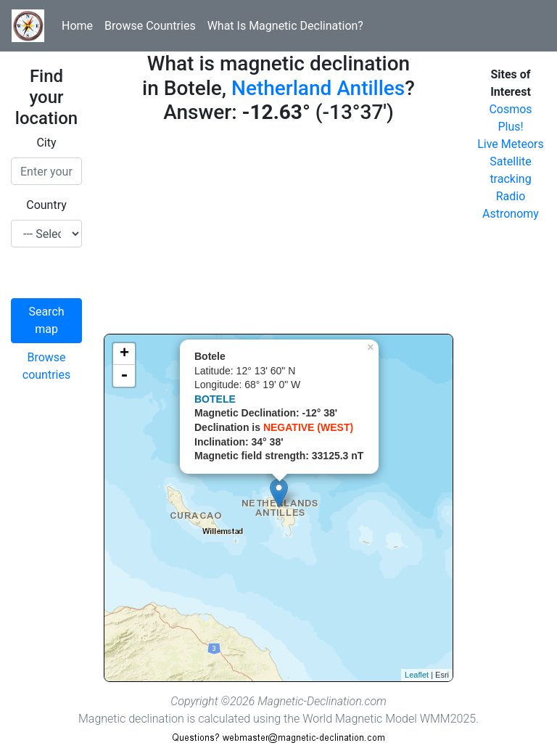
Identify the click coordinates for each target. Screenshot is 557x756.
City (46, 143)
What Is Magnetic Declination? (285, 26)
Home (77, 26)
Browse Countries (150, 26)
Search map (46, 320)
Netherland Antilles (318, 88)
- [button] (124, 376)
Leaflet (417, 675)
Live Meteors (511, 144)
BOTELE (215, 399)
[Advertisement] (278, 232)
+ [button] (124, 354)
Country (46, 205)
